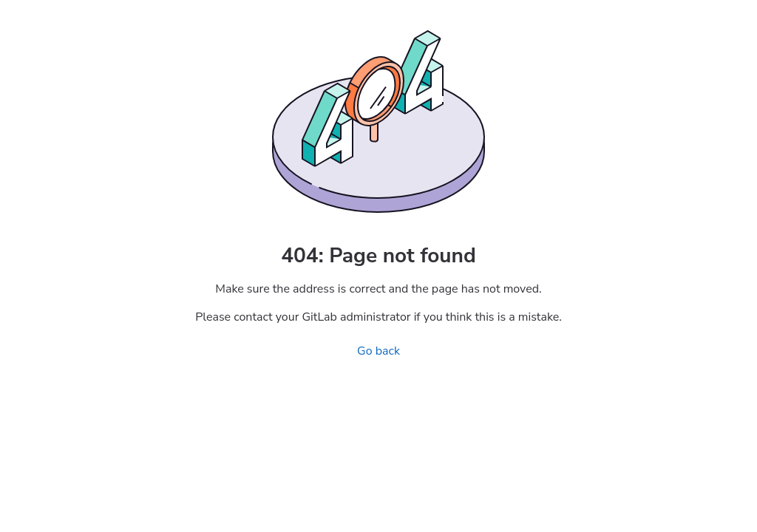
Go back (378, 351)
